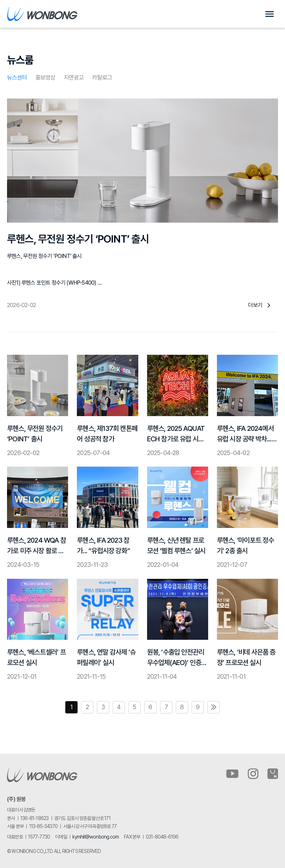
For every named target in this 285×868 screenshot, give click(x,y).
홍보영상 (45, 77)
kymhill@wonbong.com (95, 837)
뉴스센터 (17, 77)
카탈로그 (102, 77)
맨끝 (214, 707)
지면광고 (74, 77)
